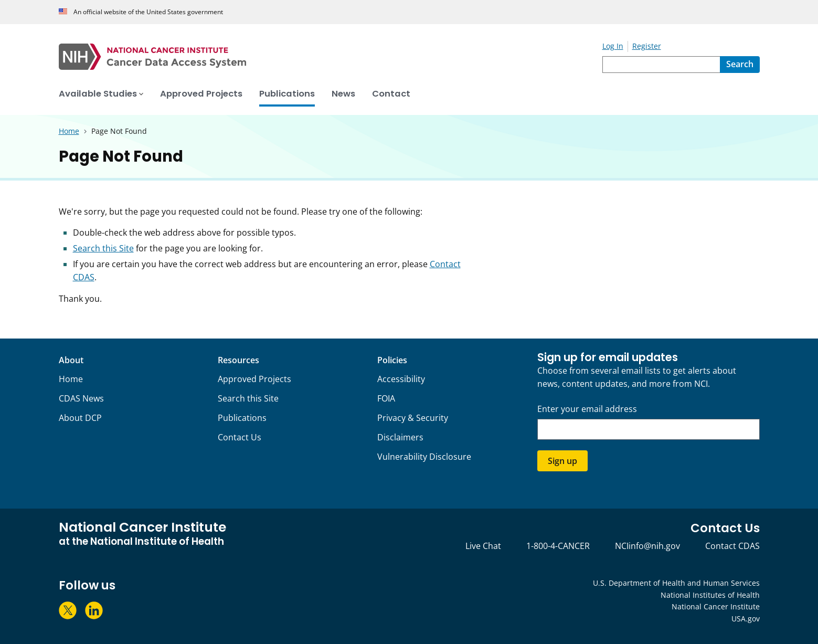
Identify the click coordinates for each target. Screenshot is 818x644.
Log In (613, 46)
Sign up (562, 461)
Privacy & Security (413, 418)
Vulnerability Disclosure (424, 457)
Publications (242, 418)
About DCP (80, 418)
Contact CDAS (732, 546)
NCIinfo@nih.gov (647, 546)
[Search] (740, 65)
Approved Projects (254, 379)
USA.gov (746, 619)
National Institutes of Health (710, 595)
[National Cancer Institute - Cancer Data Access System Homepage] (331, 57)
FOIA (386, 398)
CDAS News (81, 398)
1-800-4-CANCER (558, 546)
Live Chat (483, 546)
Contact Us (240, 437)
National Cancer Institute (716, 606)
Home (71, 379)
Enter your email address (587, 409)
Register (647, 46)
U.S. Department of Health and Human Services (676, 583)
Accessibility (401, 379)
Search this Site (103, 248)
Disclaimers (400, 437)
